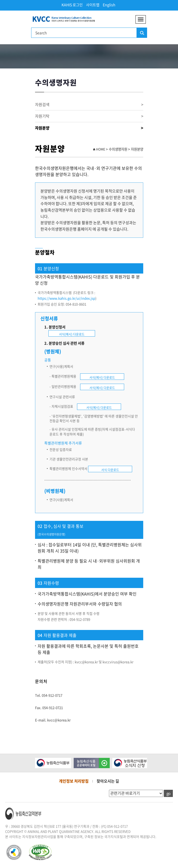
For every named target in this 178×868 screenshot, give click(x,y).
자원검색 (89, 105)
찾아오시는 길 (108, 781)
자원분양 (89, 128)
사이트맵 (93, 5)
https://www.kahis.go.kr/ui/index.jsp (66, 298)
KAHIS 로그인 (72, 5)
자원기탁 (89, 116)
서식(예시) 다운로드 (72, 334)
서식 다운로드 (110, 470)
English (109, 5)
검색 (142, 33)
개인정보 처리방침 (74, 781)
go (168, 793)
